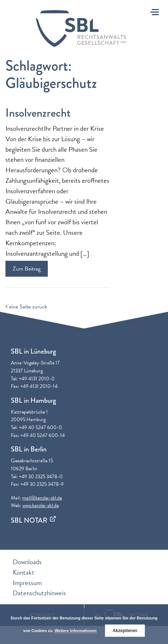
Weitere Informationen (76, 631)
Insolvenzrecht (38, 113)
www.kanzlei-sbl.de (41, 505)
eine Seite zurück (26, 307)
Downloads (27, 562)
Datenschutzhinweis (39, 593)
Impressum (27, 583)
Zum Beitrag (27, 269)
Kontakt (24, 572)
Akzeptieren (125, 631)
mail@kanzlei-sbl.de (42, 498)
